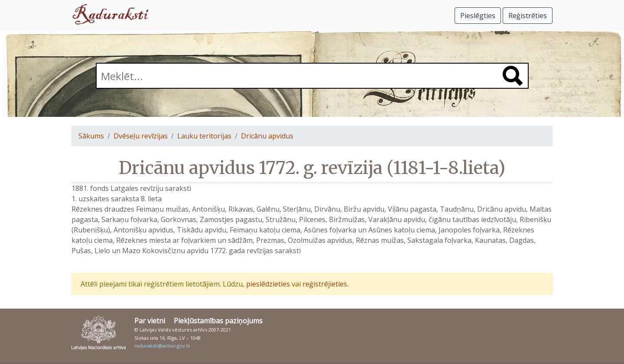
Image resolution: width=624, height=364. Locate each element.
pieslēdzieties (268, 284)
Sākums (91, 136)
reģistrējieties (325, 284)
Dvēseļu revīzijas (141, 136)
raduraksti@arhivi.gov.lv (162, 346)
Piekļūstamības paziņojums (218, 321)
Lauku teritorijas (204, 136)
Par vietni (150, 321)
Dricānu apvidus (267, 136)
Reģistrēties (528, 16)
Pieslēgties (478, 16)
